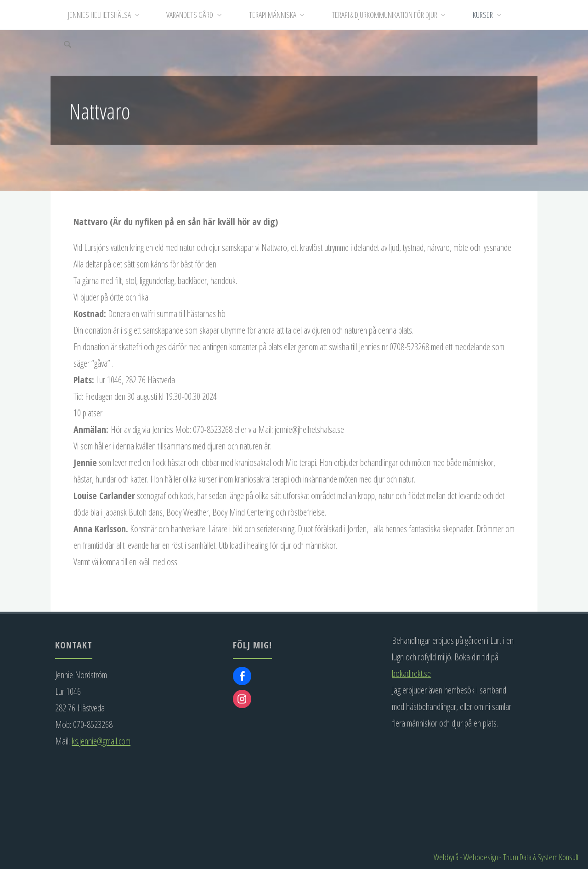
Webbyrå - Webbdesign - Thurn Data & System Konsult (506, 857)
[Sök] (68, 45)
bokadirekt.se (411, 673)
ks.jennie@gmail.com (101, 741)
